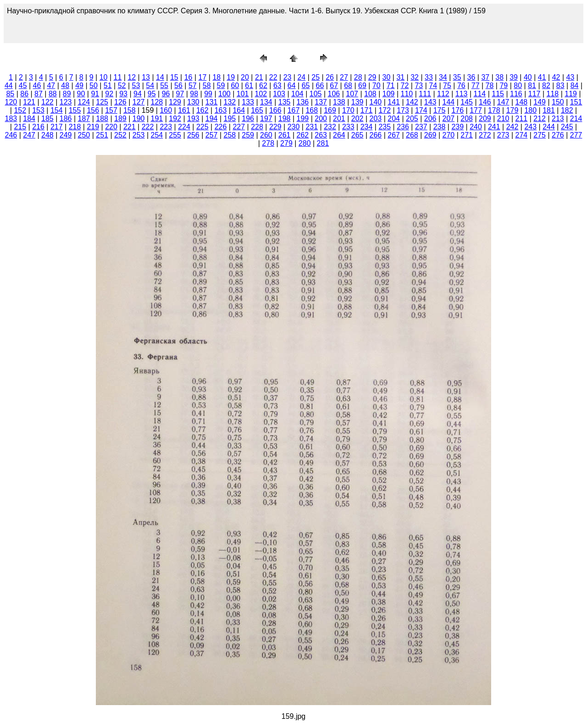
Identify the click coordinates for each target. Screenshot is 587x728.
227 (239, 127)
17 (203, 77)
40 (528, 77)
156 (93, 110)
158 (130, 110)
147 (503, 102)
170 (348, 110)
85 (10, 94)
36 (471, 77)
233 (348, 127)
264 (339, 135)
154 (57, 110)
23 (288, 77)
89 (67, 94)
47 (51, 85)
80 (518, 85)
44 (9, 85)
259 (248, 135)
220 (111, 127)
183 (11, 119)
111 (425, 94)
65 (306, 85)
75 (447, 85)
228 (257, 127)
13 (146, 77)
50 (94, 85)
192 (175, 119)
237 (421, 127)
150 (558, 102)
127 (139, 102)
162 (202, 110)
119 (571, 94)
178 (494, 110)
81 (532, 85)
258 (230, 135)
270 (449, 135)
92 (109, 94)
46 (37, 85)
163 (221, 110)
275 (540, 135)
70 (377, 85)
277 (576, 135)
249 (66, 135)
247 (29, 135)
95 (152, 94)
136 (303, 102)
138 (339, 102)
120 (11, 102)
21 (259, 77)
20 (245, 77)
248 (47, 135)
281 (323, 143)
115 (498, 94)
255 (175, 135)
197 (266, 119)
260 (266, 135)
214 (576, 119)
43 (570, 77)
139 (357, 102)
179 (512, 110)
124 (84, 102)
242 (512, 127)
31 (400, 77)
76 (461, 85)
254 (157, 135)
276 (558, 135)
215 (20, 127)
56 (178, 85)
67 (334, 85)
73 (419, 85)
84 (575, 85)
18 (216, 77)
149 (540, 102)
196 (248, 119)
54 (150, 85)
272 (485, 135)
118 (553, 94)
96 (166, 94)
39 (514, 77)
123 (66, 102)
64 (292, 85)
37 (485, 77)
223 (166, 127)
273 (503, 135)
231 (312, 127)
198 (285, 119)
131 (212, 102)
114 (480, 94)
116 (516, 94)
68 (348, 85)
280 (305, 143)
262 (303, 135)
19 (231, 77)
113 (462, 94)
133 (248, 102)
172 (385, 110)
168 (312, 110)
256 (193, 135)
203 (376, 119)
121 (29, 102)
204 (394, 119)
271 (467, 135)
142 (412, 102)
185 (47, 119)
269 (430, 135)
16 (188, 77)
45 (23, 85)
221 (130, 127)
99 (208, 94)
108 (370, 94)
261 (285, 135)
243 (530, 127)
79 (504, 85)
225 (202, 127)
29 (372, 77)
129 (175, 102)
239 (457, 127)
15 (174, 77)
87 (39, 94)
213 (558, 119)
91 (95, 94)
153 (38, 110)
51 (108, 85)
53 (136, 85)
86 (24, 94)
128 (157, 102)
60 (235, 85)
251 (102, 135)
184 (29, 119)
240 (476, 127)
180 (530, 110)
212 (540, 119)
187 (84, 119)
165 (257, 110)
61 (249, 85)
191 (157, 119)
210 (503, 119)
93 (123, 94)
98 (194, 94)
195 (230, 119)
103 (279, 94)
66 (320, 85)
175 (440, 110)
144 (449, 102)
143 (430, 102)
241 (494, 127)
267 (394, 135)
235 (385, 127)
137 (321, 102)
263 (321, 135)
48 (65, 85)
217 (57, 127)
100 (224, 94)
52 (122, 85)
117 (534, 94)
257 (212, 135)
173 (403, 110)
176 (457, 110)
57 (193, 85)
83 (560, 85)
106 (334, 94)
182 (567, 110)
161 (184, 110)
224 (184, 127)
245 (567, 127)
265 (357, 135)
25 (316, 77)
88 (53, 94)
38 (499, 77)
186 (66, 119)
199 (303, 119)
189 (120, 119)
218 (75, 127)
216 (38, 127)
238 (440, 127)
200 (321, 119)
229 (275, 127)
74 (433, 85)
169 (330, 110)
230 (294, 127)
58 (207, 85)
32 (415, 77)
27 (344, 77)
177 (476, 110)
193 (193, 119)
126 (120, 102)
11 (118, 77)
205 (412, 119)
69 (362, 85)
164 (239, 110)
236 (403, 127)
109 (389, 94)
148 (522, 102)
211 (522, 119)
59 (221, 85)
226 (221, 127)
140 (376, 102)
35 (457, 77)
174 (421, 110)
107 (352, 94)
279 (286, 143)
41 (542, 77)
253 (139, 135)
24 (301, 77)
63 (277, 85)
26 (330, 77)
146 (485, 102)
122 (47, 102)
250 (84, 135)
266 (376, 135)
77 (476, 85)
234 (367, 127)
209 (485, 119)
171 (367, 110)
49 (79, 85)
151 (576, 102)
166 (275, 110)
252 (120, 135)
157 (111, 110)
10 (104, 77)
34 (443, 77)
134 (266, 102)
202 (357, 119)
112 (443, 94)
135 (285, 102)
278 (268, 143)
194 (212, 119)
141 (394, 102)
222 (148, 127)
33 (429, 77)
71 (391, 85)
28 (358, 77)
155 (75, 110)
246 (11, 135)
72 (405, 85)
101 (243, 94)
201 (339, 119)
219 (93, 127)
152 (20, 110)
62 (263, 85)
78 (490, 85)
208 (467, 119)
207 (449, 119)
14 (160, 77)
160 (166, 110)
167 (294, 110)
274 (522, 135)
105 (316, 94)
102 (261, 94)
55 (164, 85)
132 (230, 102)
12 (132, 77)
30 (387, 77)
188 (102, 119)
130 (193, 102)
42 (556, 77)
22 (273, 77)
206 (430, 119)
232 (330, 127)
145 (467, 102)
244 (549, 127)
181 (549, 110)
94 (138, 94)
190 (139, 119)
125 (102, 102)
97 (180, 94)
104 (297, 94)
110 (407, 94)
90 (81, 94)
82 (546, 85)
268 (412, 135)
